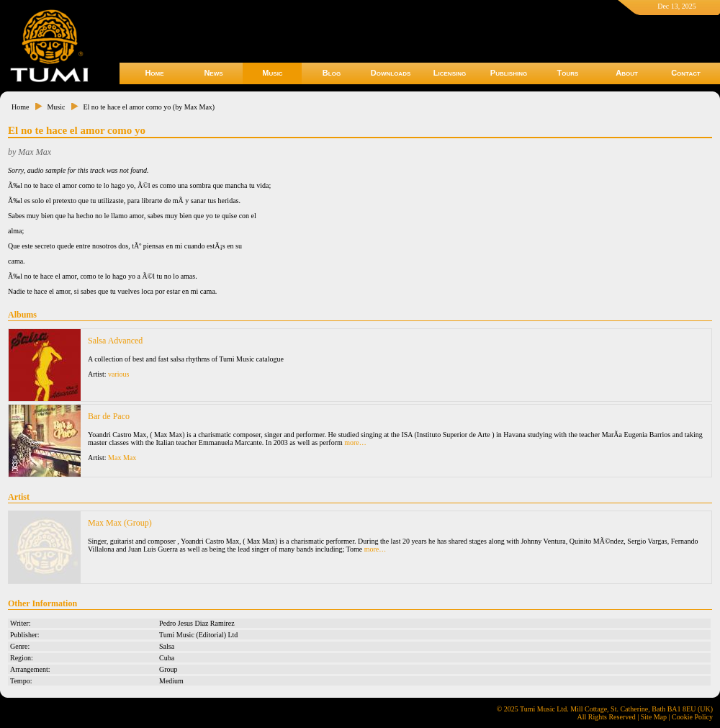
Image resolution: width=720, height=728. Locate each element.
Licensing (450, 73)
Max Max (122, 458)
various (118, 374)
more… (355, 442)
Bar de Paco (109, 416)
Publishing (509, 73)
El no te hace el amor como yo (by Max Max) (149, 107)
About (627, 73)
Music (272, 73)
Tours (568, 73)
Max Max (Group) (120, 523)
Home (154, 73)
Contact (686, 73)
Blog (332, 73)
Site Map (654, 717)
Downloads (391, 73)
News (213, 73)
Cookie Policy (692, 717)
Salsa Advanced (115, 341)
